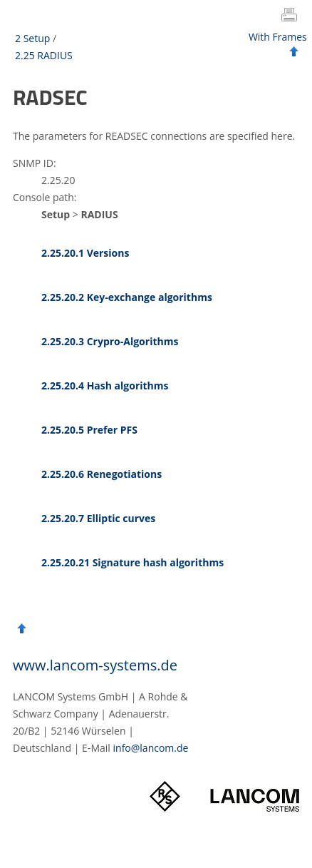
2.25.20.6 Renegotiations (102, 474)
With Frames (278, 37)
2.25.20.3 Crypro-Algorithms (110, 341)
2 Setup (32, 38)
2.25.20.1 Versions (85, 253)
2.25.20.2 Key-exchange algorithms (127, 297)
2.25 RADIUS (44, 55)
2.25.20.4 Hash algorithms (105, 386)
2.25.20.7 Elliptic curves (98, 518)
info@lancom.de (151, 748)
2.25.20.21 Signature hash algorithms (132, 562)
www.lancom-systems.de (95, 665)
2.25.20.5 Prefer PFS (89, 430)
